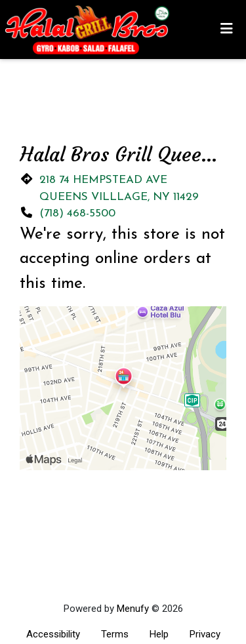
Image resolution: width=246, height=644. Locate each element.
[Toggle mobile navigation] (227, 30)
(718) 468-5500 (77, 213)
